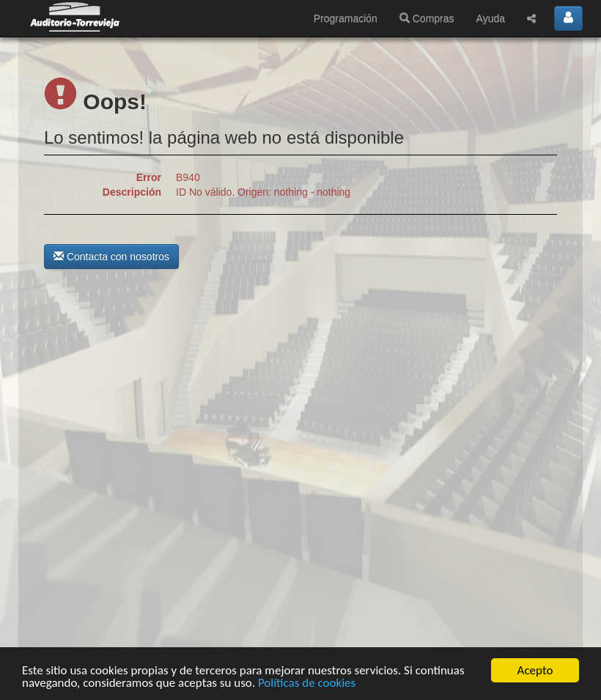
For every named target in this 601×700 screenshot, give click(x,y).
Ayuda (491, 18)
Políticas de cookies (307, 684)
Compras (427, 18)
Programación (346, 18)
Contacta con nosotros (111, 257)
